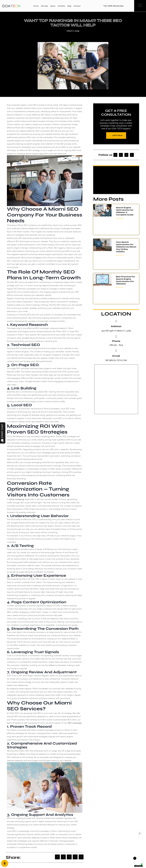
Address (116, 327)
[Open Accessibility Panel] (5, 863)
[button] (57, 857)
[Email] (116, 351)
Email (116, 356)
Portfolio (61, 6)
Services (44, 6)
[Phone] (116, 337)
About (53, 6)
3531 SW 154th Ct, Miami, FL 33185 (116, 331)
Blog (69, 6)
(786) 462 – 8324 (116, 345)
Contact (77, 6)
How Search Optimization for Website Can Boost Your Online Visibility (126, 247)
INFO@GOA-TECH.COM (116, 361)
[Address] (116, 322)
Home (36, 6)
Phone (116, 342)
